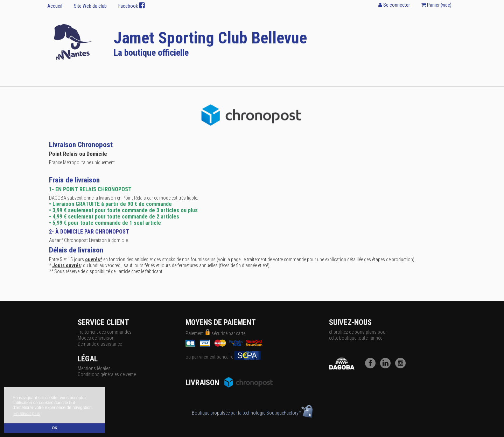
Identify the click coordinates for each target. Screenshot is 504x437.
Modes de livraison (96, 338)
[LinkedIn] (387, 367)
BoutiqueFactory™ (289, 413)
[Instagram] (402, 367)
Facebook (132, 6)
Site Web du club (90, 6)
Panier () (436, 5)
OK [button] (55, 428)
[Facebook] (372, 367)
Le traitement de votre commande (274, 259)
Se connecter (394, 5)
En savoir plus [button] (26, 414)
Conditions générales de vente (107, 374)
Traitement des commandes (105, 332)
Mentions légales (94, 368)
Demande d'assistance (100, 344)
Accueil (55, 6)
